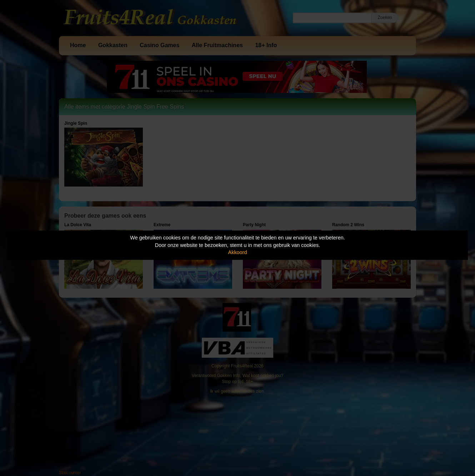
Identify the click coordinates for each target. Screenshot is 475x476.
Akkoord (238, 252)
